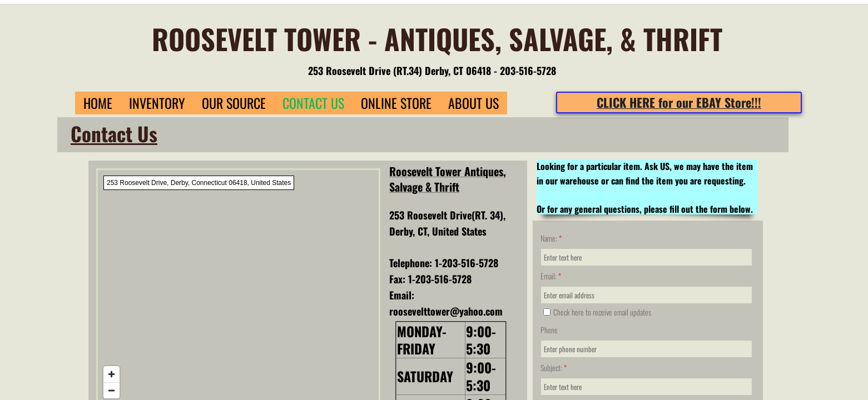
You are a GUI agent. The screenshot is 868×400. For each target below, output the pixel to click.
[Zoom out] (111, 390)
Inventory (157, 103)
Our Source (234, 103)
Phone (549, 330)
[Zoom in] (111, 374)
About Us (473, 103)
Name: (551, 238)
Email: (551, 276)
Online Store (396, 103)
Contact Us (313, 103)
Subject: (554, 367)
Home (98, 103)
